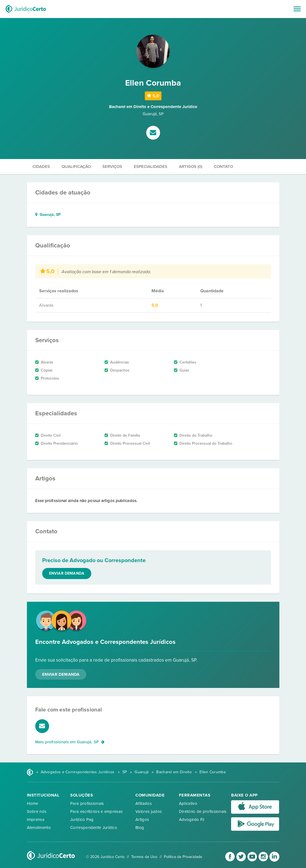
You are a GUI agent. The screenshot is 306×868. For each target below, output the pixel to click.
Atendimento (39, 828)
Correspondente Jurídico (94, 828)
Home (33, 803)
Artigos (142, 820)
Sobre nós (37, 811)
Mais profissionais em (70, 742)
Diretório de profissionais (203, 811)
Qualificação (76, 167)
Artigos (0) (191, 167)
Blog (140, 828)
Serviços (112, 167)
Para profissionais (87, 803)
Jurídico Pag (82, 820)
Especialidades (151, 167)
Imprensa (36, 820)
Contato (223, 167)
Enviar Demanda (61, 674)
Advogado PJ (192, 820)
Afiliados (144, 803)
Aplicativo (188, 803)
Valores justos (149, 811)
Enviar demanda (67, 573)
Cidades (41, 167)
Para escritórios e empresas (96, 811)
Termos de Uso (144, 857)
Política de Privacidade (183, 857)
